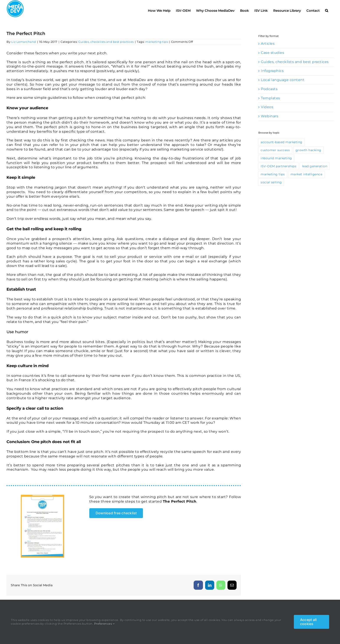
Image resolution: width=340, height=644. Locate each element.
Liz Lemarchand (24, 51)
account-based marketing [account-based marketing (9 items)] (282, 152)
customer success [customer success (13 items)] (275, 160)
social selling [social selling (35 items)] (271, 192)
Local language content (283, 89)
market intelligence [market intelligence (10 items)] (306, 184)
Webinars (270, 126)
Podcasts (269, 99)
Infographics (272, 80)
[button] (327, 9)
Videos (267, 117)
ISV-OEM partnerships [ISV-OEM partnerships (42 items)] (278, 176)
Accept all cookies (308, 622)
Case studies (272, 62)
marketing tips (157, 51)
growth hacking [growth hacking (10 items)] (308, 160)
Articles (268, 53)
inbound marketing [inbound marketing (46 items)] (276, 168)
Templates (271, 108)
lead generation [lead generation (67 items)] (315, 176)
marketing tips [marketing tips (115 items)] (273, 184)
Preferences (104, 624)
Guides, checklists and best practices (106, 51)
